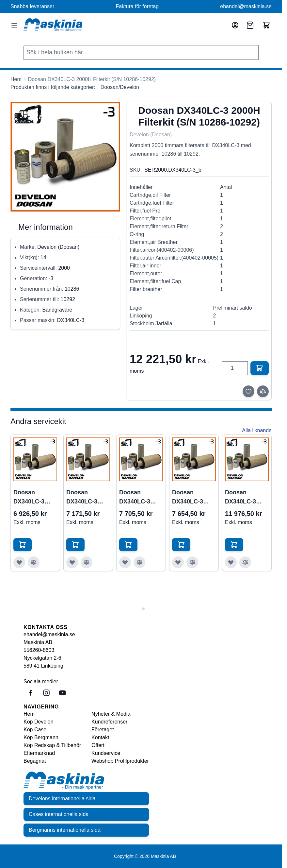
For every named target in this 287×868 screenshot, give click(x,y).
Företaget (103, 730)
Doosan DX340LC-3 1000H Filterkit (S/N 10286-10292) (86, 498)
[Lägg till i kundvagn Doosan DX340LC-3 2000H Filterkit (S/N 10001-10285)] (234, 545)
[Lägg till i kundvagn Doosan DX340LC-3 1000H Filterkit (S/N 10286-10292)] (75, 545)
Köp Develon (39, 722)
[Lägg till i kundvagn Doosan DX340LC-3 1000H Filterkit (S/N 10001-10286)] (23, 545)
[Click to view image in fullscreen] (65, 157)
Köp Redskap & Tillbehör (52, 745)
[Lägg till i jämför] (263, 391)
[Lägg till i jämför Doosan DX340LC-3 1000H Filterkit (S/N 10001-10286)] (34, 562)
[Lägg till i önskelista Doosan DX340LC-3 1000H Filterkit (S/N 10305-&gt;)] (178, 562)
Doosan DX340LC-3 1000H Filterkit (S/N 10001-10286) (33, 498)
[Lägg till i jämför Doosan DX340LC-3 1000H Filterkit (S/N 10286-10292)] (87, 562)
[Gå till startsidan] (16, 79)
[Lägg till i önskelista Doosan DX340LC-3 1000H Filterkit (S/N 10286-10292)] (72, 562)
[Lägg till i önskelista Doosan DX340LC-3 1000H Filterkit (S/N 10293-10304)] (125, 562)
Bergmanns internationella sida (65, 830)
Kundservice (106, 753)
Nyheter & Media (111, 714)
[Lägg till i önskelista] (248, 391)
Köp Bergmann (41, 737)
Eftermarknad (39, 753)
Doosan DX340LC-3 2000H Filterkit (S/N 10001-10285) (245, 498)
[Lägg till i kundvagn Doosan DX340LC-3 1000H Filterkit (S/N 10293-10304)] (128, 545)
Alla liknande (257, 430)
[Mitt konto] (235, 25)
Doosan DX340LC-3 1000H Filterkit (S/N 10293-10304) (139, 498)
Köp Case (35, 730)
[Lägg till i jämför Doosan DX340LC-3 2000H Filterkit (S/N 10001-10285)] (245, 562)
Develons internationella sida (62, 799)
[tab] (139, 609)
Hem (29, 714)
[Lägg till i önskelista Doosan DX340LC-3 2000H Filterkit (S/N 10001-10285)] (231, 562)
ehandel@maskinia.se (246, 6)
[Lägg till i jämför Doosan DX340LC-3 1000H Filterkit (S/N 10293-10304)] (139, 562)
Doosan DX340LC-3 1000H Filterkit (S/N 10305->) (192, 498)
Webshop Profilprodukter (120, 761)
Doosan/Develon (120, 87)
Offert (98, 745)
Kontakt (100, 737)
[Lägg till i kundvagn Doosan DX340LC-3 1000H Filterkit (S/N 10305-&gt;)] (181, 545)
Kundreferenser (109, 722)
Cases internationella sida (59, 814)
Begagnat (35, 761)
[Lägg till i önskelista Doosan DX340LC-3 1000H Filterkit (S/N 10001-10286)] (19, 562)
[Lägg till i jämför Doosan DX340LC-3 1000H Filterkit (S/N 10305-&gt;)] (192, 562)
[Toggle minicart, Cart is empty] (266, 25)
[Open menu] (14, 25)
